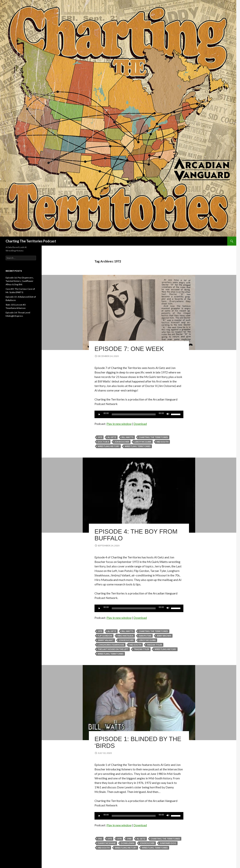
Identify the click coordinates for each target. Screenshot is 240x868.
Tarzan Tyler (154, 645)
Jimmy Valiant (106, 640)
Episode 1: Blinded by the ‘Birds (138, 742)
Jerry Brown (164, 636)
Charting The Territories (153, 437)
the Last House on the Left (113, 649)
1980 (129, 839)
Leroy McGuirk (143, 442)
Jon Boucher (122, 442)
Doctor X (103, 442)
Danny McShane (107, 843)
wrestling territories (138, 446)
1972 (100, 437)
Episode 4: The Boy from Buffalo (136, 535)
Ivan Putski (145, 636)
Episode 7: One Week (129, 349)
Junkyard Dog (168, 843)
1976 (119, 839)
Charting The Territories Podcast (31, 241)
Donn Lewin (128, 843)
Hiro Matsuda (125, 636)
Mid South (163, 442)
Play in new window (119, 424)
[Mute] (168, 414)
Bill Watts (127, 437)
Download (140, 424)
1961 (100, 839)
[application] (139, 414)
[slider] (134, 414)
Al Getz (112, 437)
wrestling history (109, 446)
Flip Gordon (105, 636)
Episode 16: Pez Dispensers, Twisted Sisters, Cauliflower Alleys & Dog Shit (20, 281)
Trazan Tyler (141, 649)
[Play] (99, 414)
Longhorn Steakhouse (111, 645)
